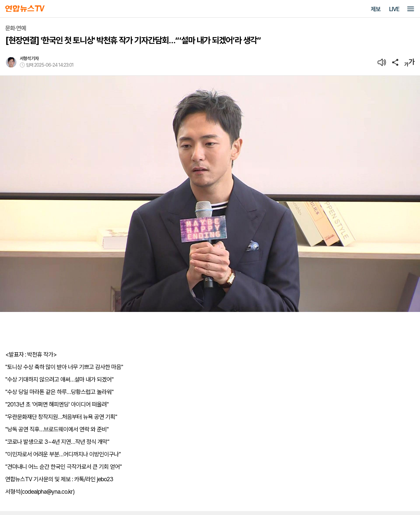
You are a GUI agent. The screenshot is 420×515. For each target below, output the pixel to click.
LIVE (394, 9)
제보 (376, 9)
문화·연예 (16, 28)
